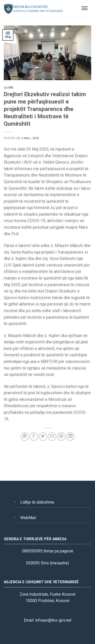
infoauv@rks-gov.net (53, 620)
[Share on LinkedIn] (70, 437)
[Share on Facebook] (34, 437)
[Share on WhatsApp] (25, 437)
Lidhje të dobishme (37, 502)
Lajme (9, 88)
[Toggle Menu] (85, 9)
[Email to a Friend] (52, 437)
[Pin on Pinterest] (61, 437)
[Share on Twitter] (43, 437)
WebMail (28, 518)
